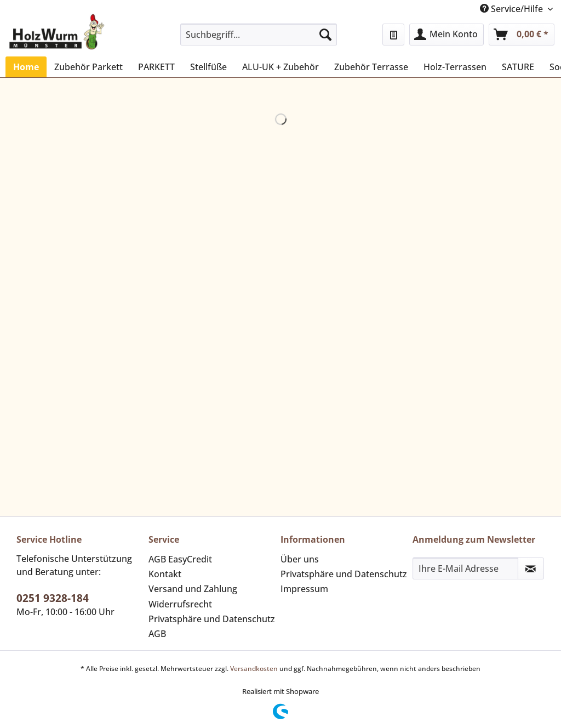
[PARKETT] (156, 67)
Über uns (300, 559)
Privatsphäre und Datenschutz (212, 619)
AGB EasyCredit (180, 559)
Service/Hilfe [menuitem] (513, 9)
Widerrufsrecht (180, 604)
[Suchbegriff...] (259, 35)
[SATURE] (518, 67)
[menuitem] (259, 40)
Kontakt (165, 574)
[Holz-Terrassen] (455, 67)
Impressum (304, 589)
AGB (157, 634)
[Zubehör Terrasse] (371, 67)
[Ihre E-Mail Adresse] (465, 568)
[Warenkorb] (522, 35)
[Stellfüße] (208, 67)
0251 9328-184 (53, 598)
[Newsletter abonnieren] (531, 568)
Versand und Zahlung (193, 589)
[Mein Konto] (446, 35)
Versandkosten (254, 669)
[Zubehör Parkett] (88, 67)
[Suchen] (325, 35)
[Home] (26, 67)
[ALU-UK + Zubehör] (280, 67)
